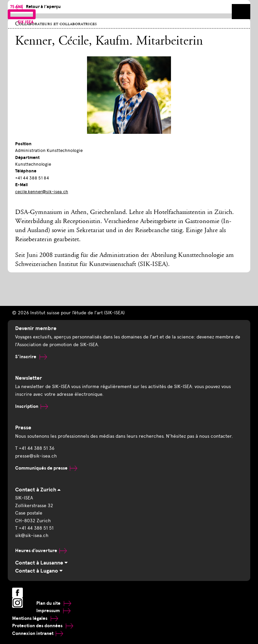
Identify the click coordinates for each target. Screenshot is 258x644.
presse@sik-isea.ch (36, 456)
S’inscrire (31, 357)
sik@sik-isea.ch (32, 535)
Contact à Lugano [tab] (39, 571)
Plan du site (54, 603)
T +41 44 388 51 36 (35, 448)
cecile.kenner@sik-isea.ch (42, 192)
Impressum (53, 611)
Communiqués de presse (46, 468)
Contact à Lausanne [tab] (41, 563)
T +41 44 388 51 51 (34, 528)
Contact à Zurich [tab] (38, 490)
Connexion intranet (38, 633)
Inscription (32, 406)
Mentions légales (35, 618)
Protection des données (43, 626)
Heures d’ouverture (41, 551)
